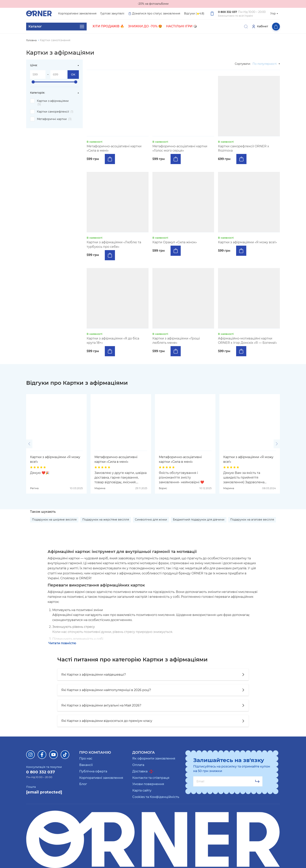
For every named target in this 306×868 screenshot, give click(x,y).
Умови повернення (148, 784)
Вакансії (86, 765)
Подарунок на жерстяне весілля (106, 520)
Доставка (143, 771)
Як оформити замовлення (154, 758)
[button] (29, 444)
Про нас (86, 758)
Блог (83, 784)
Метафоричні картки (54, 119)
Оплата (138, 765)
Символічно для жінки (151, 520)
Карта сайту (142, 790)
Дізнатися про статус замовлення (154, 13)
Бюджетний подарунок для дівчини (199, 520)
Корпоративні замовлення (77, 13)
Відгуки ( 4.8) (194, 14)
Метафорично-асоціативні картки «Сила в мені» (116, 459)
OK (73, 74)
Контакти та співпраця (151, 778)
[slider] (33, 82)
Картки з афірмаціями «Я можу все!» (55, 459)
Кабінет (260, 27)
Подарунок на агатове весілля (252, 520)
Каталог (56, 27)
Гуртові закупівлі (112, 13)
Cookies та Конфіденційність (156, 797)
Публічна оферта (93, 771)
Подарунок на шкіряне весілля (54, 520)
